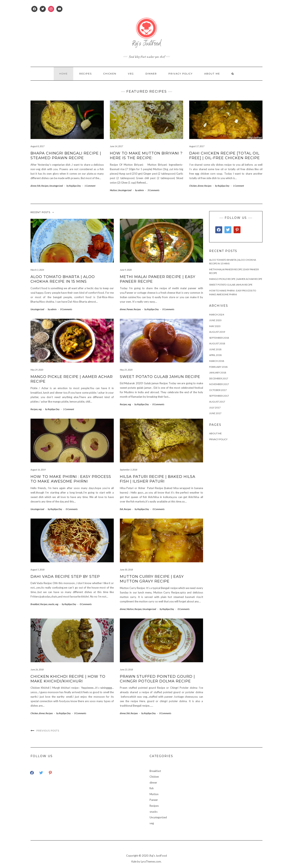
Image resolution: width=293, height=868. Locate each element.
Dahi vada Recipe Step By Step (65, 577)
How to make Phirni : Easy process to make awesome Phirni (71, 479)
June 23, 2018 (126, 669)
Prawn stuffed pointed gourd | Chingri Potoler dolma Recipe (157, 679)
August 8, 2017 (37, 146)
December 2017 (219, 378)
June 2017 (215, 413)
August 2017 (217, 402)
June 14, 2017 (116, 146)
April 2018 (215, 355)
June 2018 (215, 349)
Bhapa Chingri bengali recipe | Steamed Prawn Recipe (66, 156)
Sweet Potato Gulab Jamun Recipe (160, 377)
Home (63, 74)
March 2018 (217, 361)
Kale (134, 861)
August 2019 (217, 332)
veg (131, 74)
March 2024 (217, 315)
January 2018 (218, 373)
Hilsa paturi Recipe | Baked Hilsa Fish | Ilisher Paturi (158, 479)
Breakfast (35, 604)
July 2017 (215, 408)
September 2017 (219, 396)
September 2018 (219, 338)
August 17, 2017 (197, 146)
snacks (51, 604)
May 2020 (215, 326)
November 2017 (219, 384)
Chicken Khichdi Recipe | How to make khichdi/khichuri (68, 679)
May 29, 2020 (37, 370)
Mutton (113, 190)
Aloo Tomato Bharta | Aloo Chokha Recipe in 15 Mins (63, 279)
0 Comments (66, 309)
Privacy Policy (181, 74)
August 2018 (217, 343)
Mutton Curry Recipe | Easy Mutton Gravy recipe (152, 579)
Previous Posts (48, 731)
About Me (212, 74)
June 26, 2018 (37, 669)
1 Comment (90, 186)
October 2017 (218, 390)
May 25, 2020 (126, 370)
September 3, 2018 (128, 470)
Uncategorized (56, 186)
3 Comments (153, 190)
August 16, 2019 (38, 470)
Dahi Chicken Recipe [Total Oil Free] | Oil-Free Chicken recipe (225, 156)
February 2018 (218, 367)
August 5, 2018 (37, 570)
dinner (151, 74)
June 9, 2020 (126, 270)
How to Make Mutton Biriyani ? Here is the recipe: (146, 156)
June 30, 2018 (126, 570)
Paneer (130, 309)
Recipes (86, 74)
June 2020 (215, 320)
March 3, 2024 (37, 270)
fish (39, 186)
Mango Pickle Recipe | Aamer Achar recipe (236, 279)
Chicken (110, 74)
